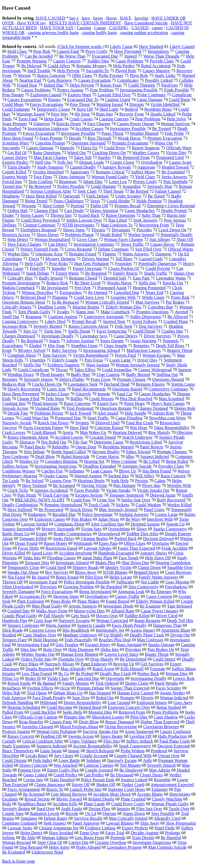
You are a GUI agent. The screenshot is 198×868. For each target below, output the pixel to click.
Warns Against (58, 625)
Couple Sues (13, 813)
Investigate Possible (78, 133)
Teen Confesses (16, 457)
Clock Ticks (18, 490)
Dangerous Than (167, 625)
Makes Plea (105, 563)
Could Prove (115, 148)
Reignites (141, 346)
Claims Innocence (50, 785)
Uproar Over (169, 756)
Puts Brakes (82, 519)
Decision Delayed (158, 539)
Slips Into (29, 649)
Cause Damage (150, 100)
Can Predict (94, 775)
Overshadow (152, 162)
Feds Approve (14, 698)
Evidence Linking (100, 828)
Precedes (144, 230)
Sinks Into (32, 558)
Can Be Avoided (39, 56)
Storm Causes (32, 215)
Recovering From (154, 225)
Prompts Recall (128, 206)
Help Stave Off (158, 558)
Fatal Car (125, 394)
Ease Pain (141, 278)
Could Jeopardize (117, 370)
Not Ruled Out (54, 442)
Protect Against (70, 90)
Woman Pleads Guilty (170, 804)
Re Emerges (161, 592)
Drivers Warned (95, 259)
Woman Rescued (17, 842)
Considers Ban (161, 307)
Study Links (165, 75)
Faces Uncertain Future (43, 428)
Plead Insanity (52, 375)
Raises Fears (111, 85)
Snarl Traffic (98, 418)
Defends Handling (18, 703)
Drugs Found (26, 543)
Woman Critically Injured (107, 302)
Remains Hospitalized (63, 505)
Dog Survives (151, 326)
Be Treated (162, 128)
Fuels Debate (98, 196)
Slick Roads (12, 630)
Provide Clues (162, 61)
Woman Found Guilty (110, 177)
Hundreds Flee (15, 621)
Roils (7, 804)
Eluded (35, 346)
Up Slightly (113, 635)
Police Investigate (97, 514)
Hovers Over (107, 616)
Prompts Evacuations (130, 143)
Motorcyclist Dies (89, 611)
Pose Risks (59, 264)
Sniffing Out (167, 375)
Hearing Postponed (149, 288)
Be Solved (35, 481)
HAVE (126, 18)
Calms (160, 481)
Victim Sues (91, 529)
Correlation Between (161, 727)
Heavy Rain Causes (168, 403)
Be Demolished (133, 659)
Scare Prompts (15, 124)
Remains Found (83, 254)
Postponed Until (170, 157)
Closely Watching (167, 799)
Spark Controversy (135, 746)
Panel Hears (134, 403)
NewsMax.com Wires (168, 418)
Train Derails (143, 838)
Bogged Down (146, 572)
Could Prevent (158, 268)
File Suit (80, 442)
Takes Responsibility (172, 428)
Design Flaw (99, 809)
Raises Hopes (56, 543)
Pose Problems (148, 119)
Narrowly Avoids (17, 423)
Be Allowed (178, 317)
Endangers (37, 514)
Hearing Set (94, 461)
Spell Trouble (39, 71)
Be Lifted (151, 461)
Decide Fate (18, 413)
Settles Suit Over (136, 500)
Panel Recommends (89, 389)
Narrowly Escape (122, 760)
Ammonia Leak (131, 592)
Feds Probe (174, 133)
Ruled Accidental (156, 66)
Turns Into (53, 331)
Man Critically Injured (128, 818)
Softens (9, 838)
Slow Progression (181, 823)
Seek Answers (145, 220)
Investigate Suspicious (152, 842)
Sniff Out (43, 162)
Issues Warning (143, 341)
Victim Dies (176, 153)
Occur (65, 688)
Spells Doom (79, 331)
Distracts (27, 442)
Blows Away (85, 572)
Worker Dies (18, 254)
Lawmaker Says (94, 336)
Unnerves (42, 124)
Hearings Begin (91, 481)
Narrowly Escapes (74, 621)
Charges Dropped (153, 408)
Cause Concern (159, 596)
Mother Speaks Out (38, 654)
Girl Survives (152, 664)
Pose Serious (175, 220)
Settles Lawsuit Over (84, 220)
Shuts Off (185, 239)
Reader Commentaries (73, 534)
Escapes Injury (98, 645)
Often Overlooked (18, 587)
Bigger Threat (157, 654)
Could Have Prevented (40, 220)
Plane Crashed (133, 799)
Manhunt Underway (80, 635)
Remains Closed (83, 278)
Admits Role (163, 413)
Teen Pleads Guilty (34, 312)
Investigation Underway (48, 128)
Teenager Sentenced (126, 495)
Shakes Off (106, 785)
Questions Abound (168, 379)
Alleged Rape (123, 611)
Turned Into (12, 186)
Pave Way (60, 114)
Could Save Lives (89, 297)
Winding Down (21, 375)
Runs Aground (129, 645)
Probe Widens (133, 751)
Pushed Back (125, 539)
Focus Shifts (29, 548)
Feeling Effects (40, 688)
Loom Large (120, 360)
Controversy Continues (168, 389)
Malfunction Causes (143, 350)
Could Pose (81, 500)
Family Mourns (76, 683)
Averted (181, 312)
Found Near (27, 85)
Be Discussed (122, 775)
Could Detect (164, 659)
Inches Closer (58, 394)
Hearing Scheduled (24, 707)
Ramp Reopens (147, 621)
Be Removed (40, 186)
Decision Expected (173, 746)
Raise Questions (47, 153)
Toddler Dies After (142, 534)
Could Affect (59, 66)
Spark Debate (38, 273)
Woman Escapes (157, 355)
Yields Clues (58, 678)
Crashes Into (172, 331)
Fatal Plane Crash (175, 741)
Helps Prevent (82, 85)
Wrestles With (179, 485)
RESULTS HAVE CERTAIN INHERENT (85, 23)
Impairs (123, 809)
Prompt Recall (84, 321)
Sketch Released (100, 751)
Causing (84, 28)
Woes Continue (124, 461)
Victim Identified (165, 104)
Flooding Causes (61, 558)
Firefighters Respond (38, 230)
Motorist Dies (100, 712)
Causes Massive (156, 71)
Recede (72, 813)
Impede (104, 394)
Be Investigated (55, 288)
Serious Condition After (51, 191)
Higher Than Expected (160, 722)
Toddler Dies (98, 61)
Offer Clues (82, 75)
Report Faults (19, 683)
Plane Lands (94, 804)
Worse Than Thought (161, 56)
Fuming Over (29, 770)
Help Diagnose (81, 649)
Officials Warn (179, 148)
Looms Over (60, 481)
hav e (74, 18)
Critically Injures (17, 307)
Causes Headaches (155, 394)
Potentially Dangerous (157, 264)
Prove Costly (96, 51)
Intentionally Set (110, 630)
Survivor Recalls (88, 818)
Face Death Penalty (49, 698)
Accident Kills (65, 804)
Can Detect (58, 244)
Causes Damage (40, 148)
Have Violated (35, 485)
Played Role (126, 71)
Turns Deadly (19, 167)
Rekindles (60, 447)
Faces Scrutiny (168, 688)
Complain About (22, 355)
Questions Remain (116, 408)
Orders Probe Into (36, 659)
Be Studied (12, 128)
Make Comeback (115, 312)
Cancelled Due (126, 293)
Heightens (11, 196)
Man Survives (147, 302)
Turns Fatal (28, 119)
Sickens (123, 505)
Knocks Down (68, 124)
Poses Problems (165, 712)
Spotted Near (114, 321)
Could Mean (13, 104)
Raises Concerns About (88, 326)
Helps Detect (31, 833)
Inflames (77, 471)
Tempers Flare (14, 640)
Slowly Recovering (24, 389)
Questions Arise (49, 254)
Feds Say (65, 162)
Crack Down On (172, 230)
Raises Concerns (51, 75)
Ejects (34, 259)
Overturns (161, 543)
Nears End (155, 293)
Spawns (185, 370)
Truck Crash (99, 505)
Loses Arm (56, 389)
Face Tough (129, 558)
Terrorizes (48, 587)
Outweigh (72, 196)
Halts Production (172, 736)
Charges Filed (46, 211)
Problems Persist (49, 413)
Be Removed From (134, 157)
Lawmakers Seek (83, 384)
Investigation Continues (94, 244)
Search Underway (137, 437)
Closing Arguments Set (59, 828)
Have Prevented (128, 51)
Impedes (59, 268)
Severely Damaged (18, 592)
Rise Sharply (159, 432)
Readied (9, 635)
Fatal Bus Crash (140, 423)
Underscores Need (47, 852)
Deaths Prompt (174, 211)
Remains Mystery (91, 66)
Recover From (132, 114)
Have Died (79, 428)
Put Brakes (175, 302)
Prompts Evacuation (165, 138)
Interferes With (160, 519)
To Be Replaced (65, 302)
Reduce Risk (57, 283)
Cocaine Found (103, 437)
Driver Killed (14, 553)
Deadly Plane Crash (147, 635)
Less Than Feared (37, 674)
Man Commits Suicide (167, 847)
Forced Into (12, 182)
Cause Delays (126, 336)
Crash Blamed (44, 432)
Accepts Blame (150, 794)
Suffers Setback (140, 741)
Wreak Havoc (129, 138)
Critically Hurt (20, 278)
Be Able (28, 838)
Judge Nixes (109, 519)
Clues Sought (115, 346)
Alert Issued (108, 413)
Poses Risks (61, 601)
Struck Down (81, 510)
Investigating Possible (139, 90)
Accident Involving (75, 553)
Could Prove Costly (128, 804)
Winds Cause (153, 297)
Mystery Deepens (60, 259)
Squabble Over (180, 567)
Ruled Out (105, 698)
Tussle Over (179, 809)
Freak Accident (175, 548)
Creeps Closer (122, 162)
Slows (141, 529)
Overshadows (97, 596)
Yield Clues (145, 177)
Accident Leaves (69, 437)
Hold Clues (17, 51)
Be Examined (173, 172)
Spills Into (147, 283)
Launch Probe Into (85, 789)
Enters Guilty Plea (63, 770)
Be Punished (111, 587)
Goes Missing (177, 582)
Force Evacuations (57, 592)
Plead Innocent (45, 403)
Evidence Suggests (63, 365)
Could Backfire (43, 712)
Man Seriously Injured (118, 510)
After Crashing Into (107, 524)
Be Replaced (32, 341)
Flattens (109, 254)
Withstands (83, 543)
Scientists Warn (15, 143)
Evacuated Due (105, 56)
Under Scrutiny (128, 196)
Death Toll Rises (170, 346)
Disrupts (136, 104)
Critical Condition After (43, 741)
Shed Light (109, 109)
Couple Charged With (133, 756)
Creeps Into (33, 780)
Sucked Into (118, 476)
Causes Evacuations (25, 100)
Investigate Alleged (72, 563)
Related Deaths (101, 799)
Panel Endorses (94, 664)
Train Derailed (62, 780)
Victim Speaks (118, 490)
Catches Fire (52, 471)
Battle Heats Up (16, 534)
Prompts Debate (90, 688)
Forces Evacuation (39, 133)
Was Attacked (66, 765)
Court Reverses (178, 572)
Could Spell (56, 567)
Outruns (110, 813)
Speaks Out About (23, 572)
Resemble (162, 780)
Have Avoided (61, 833)
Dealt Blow (45, 457)
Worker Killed (180, 505)
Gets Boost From (89, 838)
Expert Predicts (135, 828)
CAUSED (140, 28)
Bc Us (64, 674)
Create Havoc (108, 457)
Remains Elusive (150, 384)
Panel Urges (154, 510)
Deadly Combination (20, 505)
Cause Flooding (129, 418)
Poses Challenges (69, 201)
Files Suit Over (149, 809)
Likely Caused (182, 46)
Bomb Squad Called (69, 452)
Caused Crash (151, 259)
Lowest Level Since (121, 654)
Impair (74, 751)
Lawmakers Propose (124, 847)
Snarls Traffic (156, 273)
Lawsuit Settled (35, 524)
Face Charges (99, 124)
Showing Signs (66, 596)
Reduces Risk (14, 384)
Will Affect (145, 476)
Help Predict (124, 66)
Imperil (131, 56)
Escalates (10, 799)
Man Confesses (150, 640)
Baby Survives (64, 350)
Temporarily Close (23, 567)
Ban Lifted (118, 220)
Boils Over (52, 649)
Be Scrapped (64, 485)
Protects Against (16, 731)
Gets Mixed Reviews (69, 794)
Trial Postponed (80, 408)
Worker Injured (141, 235)
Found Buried (117, 601)
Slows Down (47, 235)
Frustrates (123, 264)
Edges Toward (138, 452)
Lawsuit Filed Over (114, 95)
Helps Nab (11, 693)
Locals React (37, 756)
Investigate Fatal (43, 582)
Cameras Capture (99, 765)
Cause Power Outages (159, 611)
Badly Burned (138, 375)
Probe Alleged (88, 847)
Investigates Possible (128, 128)
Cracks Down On (47, 384)
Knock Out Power (53, 423)
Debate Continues (113, 249)
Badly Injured (51, 278)
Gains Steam (51, 751)
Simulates (29, 818)
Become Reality (106, 452)
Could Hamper (103, 186)
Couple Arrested (99, 770)
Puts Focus (94, 360)
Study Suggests (50, 167)
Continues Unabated (20, 823)
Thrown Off (12, 582)
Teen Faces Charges (24, 244)
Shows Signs (74, 230)
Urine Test (106, 500)
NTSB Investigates (78, 225)
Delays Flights (72, 379)
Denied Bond (90, 707)
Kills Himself (132, 669)
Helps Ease (54, 119)
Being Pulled (177, 461)
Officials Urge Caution (38, 717)
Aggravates (80, 172)
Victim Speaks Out (153, 490)
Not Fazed (16, 577)
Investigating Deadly (148, 678)
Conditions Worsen (18, 471)
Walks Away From (52, 611)
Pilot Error (94, 577)
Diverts (147, 698)
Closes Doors (151, 775)
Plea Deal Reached (136, 399)
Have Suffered (20, 510)
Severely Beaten (16, 809)
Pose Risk (42, 51)
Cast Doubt (74, 211)
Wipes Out (164, 143)
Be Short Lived (87, 283)
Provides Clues (171, 466)
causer (157, 28)
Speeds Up (175, 524)
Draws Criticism (33, 765)
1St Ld (90, 813)
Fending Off (51, 736)
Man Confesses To (117, 225)
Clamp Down (149, 567)
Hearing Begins (86, 307)
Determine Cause (109, 442)
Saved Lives (42, 553)
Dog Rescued (31, 847)
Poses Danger (112, 341)
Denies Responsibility (83, 703)
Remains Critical (110, 172)
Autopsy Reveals (117, 167)
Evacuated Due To (83, 100)
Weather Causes (146, 153)
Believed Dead (33, 297)
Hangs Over (184, 273)
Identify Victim (118, 567)
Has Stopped (100, 693)
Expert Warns (67, 273)
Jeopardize (132, 186)
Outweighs (115, 678)
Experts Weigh (15, 177)
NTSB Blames (115, 572)
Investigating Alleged (102, 350)
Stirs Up (30, 331)
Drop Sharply (102, 659)
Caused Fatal (68, 51)
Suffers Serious (15, 466)
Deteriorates (180, 794)
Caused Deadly (83, 167)
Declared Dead (117, 384)
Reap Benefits (31, 722)
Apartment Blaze (176, 630)
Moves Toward (69, 799)
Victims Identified (48, 172)
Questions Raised (127, 389)
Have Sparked (151, 46)
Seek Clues (87, 191)
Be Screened (34, 794)
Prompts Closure (132, 379)
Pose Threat (80, 104)
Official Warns (181, 249)
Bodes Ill (33, 678)
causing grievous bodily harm (53, 33)
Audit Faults (72, 809)
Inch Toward (80, 413)
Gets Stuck (80, 616)
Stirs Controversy (143, 587)
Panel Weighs (167, 683)
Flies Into (111, 741)
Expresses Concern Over (129, 707)
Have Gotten (53, 206)
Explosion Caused (46, 95)
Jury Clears (64, 756)
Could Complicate (34, 370)
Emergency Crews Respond (171, 206)
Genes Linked (35, 775)
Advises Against (80, 341)
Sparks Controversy (170, 529)
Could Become (59, 707)
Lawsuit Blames (120, 823)
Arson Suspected (139, 731)
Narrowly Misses (60, 664)
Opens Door (86, 447)
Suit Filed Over (148, 249)
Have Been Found (18, 138)
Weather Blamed (144, 133)
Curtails (9, 741)
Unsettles (38, 360)
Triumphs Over (71, 659)
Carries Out (78, 842)
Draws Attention (104, 211)
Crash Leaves (14, 432)
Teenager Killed (33, 539)
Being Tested (36, 201)
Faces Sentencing (112, 331)
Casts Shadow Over (39, 635)
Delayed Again (163, 495)
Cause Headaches (140, 211)
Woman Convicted (112, 621)
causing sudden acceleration (144, 33)
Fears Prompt (51, 138)
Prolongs (173, 833)
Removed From (132, 712)
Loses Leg (118, 182)
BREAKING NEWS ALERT (40, 500)
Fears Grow (101, 379)
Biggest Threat (180, 350)
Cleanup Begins (94, 539)
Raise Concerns (77, 403)
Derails (75, 138)
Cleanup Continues (39, 225)
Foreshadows (176, 587)
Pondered (159, 751)
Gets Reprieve (60, 80)
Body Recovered (171, 500)
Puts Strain (27, 495)
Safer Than (151, 215)
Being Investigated (95, 592)
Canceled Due (87, 678)
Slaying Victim (94, 485)
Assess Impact (143, 630)
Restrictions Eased (61, 548)
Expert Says (107, 403)
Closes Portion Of (124, 268)
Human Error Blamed (80, 654)
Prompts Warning (32, 61)
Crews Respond (78, 249)
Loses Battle (69, 760)
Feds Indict (43, 760)
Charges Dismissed (19, 336)
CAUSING (119, 28)
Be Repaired (96, 273)
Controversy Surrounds (104, 317)
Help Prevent (68, 71)
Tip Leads (11, 481)
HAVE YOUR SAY (57, 28)
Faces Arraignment (24, 789)
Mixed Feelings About (79, 727)
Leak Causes (102, 471)
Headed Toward (175, 167)
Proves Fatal (125, 355)
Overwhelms (119, 529)
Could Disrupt (14, 760)
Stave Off (85, 109)
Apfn (147, 760)
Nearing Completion (173, 563)
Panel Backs (35, 447)
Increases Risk (15, 326)
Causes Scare (180, 162)
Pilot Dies (139, 717)
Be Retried (139, 191)
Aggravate (146, 167)
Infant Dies (93, 182)
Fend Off (38, 268)
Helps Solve (59, 847)
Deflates (9, 225)
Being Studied (169, 707)
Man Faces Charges (51, 157)
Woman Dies (176, 674)
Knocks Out (173, 283)
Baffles (77, 399)
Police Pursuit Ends (98, 780)
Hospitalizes (158, 51)
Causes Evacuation (94, 80)
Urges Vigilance (83, 741)
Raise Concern (173, 476)
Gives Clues (87, 239)
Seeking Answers (134, 514)
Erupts (41, 534)
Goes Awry (183, 703)
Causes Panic (61, 722)
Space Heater (112, 736)
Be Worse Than (72, 56)
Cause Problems (130, 61)
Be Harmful (171, 838)
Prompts (127, 698)
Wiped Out (76, 153)
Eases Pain (108, 543)
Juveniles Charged (38, 727)
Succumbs (11, 148)
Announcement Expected (172, 785)
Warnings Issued (31, 114)
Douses (54, 100)
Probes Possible (71, 186)
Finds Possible (176, 90)
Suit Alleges (160, 239)
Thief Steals (113, 191)
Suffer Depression (146, 317)
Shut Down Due (135, 563)
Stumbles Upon (84, 346)
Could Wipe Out (34, 418)
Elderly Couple (65, 360)
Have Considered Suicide (146, 23)
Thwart (62, 370)
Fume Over (89, 833)
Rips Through (100, 138)
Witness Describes (37, 293)
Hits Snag (56, 346)
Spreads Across (15, 408)
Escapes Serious (89, 495)
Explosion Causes (49, 519)
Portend (77, 206)
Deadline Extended (100, 466)
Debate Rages (56, 818)
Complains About (69, 524)
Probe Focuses (111, 75)
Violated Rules (47, 408)
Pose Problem (102, 90)
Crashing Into (14, 403)
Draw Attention (72, 177)
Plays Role (139, 75)
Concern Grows (43, 630)
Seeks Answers (174, 177)
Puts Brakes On (161, 649)
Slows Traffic (132, 244)
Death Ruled (111, 235)
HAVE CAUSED (50, 18)
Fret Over (83, 288)
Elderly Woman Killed (155, 601)
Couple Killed (14, 172)
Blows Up (127, 471)
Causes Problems (36, 90)
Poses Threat (113, 133)
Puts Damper (125, 485)
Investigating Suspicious (56, 466)
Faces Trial (115, 833)
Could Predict (65, 775)
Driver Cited (167, 616)
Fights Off (99, 206)
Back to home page (19, 861)
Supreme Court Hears (126, 789)
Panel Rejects (152, 447)
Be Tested (156, 196)
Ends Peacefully (79, 640)
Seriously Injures (38, 379)
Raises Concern (21, 736)
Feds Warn (55, 399)
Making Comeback (18, 288)
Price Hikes (28, 664)
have (86, 18)
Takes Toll (82, 157)
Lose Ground (119, 703)
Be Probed (84, 674)
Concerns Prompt (50, 143)
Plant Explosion (31, 601)
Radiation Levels (45, 813)
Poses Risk (180, 297)
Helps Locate (121, 577)
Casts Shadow (166, 717)
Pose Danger (13, 95)
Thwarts (98, 230)
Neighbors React (32, 804)
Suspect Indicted (155, 457)
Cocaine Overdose (111, 842)
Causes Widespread (155, 370)
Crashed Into (18, 611)
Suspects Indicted (51, 746)
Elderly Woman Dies (124, 307)
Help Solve (177, 119)
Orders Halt (18, 211)
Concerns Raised (109, 428)
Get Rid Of (17, 153)
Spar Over (81, 698)
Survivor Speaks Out (100, 731)
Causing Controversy (20, 321)
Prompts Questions (152, 312)
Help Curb (34, 264)
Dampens (163, 254)
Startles (104, 157)
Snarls (55, 341)
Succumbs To (97, 71)
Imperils (67, 148)
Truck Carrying (56, 495)
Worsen (24, 75)
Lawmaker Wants (171, 278)
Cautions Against (63, 317)
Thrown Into (61, 215)
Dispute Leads (92, 162)
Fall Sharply (54, 616)
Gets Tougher (67, 645)
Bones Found (67, 577)
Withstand (49, 703)
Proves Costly (145, 182)
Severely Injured (161, 765)
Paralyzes (170, 85)
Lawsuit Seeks (20, 828)
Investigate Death (118, 606)
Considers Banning (61, 461)
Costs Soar (43, 621)
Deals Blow (89, 722)
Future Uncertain (87, 268)
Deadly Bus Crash (115, 674)
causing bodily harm (99, 33)
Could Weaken (148, 505)
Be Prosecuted (51, 510)
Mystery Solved (32, 350)
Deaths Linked (163, 114)
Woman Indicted (174, 698)
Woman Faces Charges (123, 239)
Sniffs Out (32, 365)
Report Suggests (146, 148)
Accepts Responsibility (93, 746)
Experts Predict (15, 162)
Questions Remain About (24, 302)
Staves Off (81, 785)
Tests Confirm (41, 182)
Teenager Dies (37, 563)
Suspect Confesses (23, 625)
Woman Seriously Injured (138, 365)
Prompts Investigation (21, 283)
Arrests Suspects (83, 606)
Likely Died (55, 321)
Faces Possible (87, 490)
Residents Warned (118, 447)
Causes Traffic (127, 596)
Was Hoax (139, 428)
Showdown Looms (108, 717)
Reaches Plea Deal (115, 640)
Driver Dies (147, 360)
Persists (142, 481)
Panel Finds (164, 828)
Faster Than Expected (136, 548)
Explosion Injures (152, 703)
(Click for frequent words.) (81, 46)
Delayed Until (108, 423)
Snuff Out (11, 317)
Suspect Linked (134, 780)
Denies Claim (137, 683)
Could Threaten (142, 85)
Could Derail (144, 331)
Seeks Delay (64, 539)
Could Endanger (16, 109)
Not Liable (150, 582)
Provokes (133, 649)
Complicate (182, 95)
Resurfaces (12, 688)
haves (98, 18)
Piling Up (10, 678)
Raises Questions (121, 215)
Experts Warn (79, 95)
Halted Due (53, 85)
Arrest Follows (144, 321)
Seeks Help (72, 712)
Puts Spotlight (176, 182)
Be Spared (40, 577)
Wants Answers (136, 254)
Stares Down (134, 813)
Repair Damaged (120, 722)
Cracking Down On (109, 153)
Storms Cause (183, 384)
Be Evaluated (14, 852)
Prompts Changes (172, 452)
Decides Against (145, 833)
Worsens (29, 206)
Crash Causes (81, 119)
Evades (63, 312)
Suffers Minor (143, 172)
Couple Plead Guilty (20, 616)
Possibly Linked (159, 80)
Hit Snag (82, 114)
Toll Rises (124, 259)
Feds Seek (123, 326)
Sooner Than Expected (130, 688)
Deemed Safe (115, 278)
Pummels (171, 341)
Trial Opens (37, 693)
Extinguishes (71, 293)
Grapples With (123, 297)
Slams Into (85, 312)
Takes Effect (85, 370)
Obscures (185, 432)
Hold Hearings (46, 640)
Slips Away (150, 823)
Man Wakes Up (93, 432)
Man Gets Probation (91, 264)
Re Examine (150, 606)
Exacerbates (12, 346)
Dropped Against (145, 524)
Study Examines (16, 746)
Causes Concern (67, 61)
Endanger (160, 789)
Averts (68, 432)
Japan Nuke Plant (97, 558)
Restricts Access (16, 235)
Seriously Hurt (160, 186)
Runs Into (104, 114)
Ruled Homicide (75, 457)
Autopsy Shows (153, 553)
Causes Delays (15, 157)
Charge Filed (28, 399)
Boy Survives (57, 572)
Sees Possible (163, 813)
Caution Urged (117, 100)
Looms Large (166, 514)
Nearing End (30, 80)
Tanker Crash (133, 785)
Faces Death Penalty (129, 625)
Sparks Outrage (161, 645)
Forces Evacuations (47, 104)
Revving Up (124, 664)
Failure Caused (168, 191)
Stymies (82, 423)
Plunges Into (75, 717)
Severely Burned (48, 326)
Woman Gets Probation (56, 731)
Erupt (7, 350)
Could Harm (180, 100)
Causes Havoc (163, 244)
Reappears (68, 182)
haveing (141, 18)
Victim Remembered (91, 355)
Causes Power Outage (136, 124)
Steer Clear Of (50, 842)
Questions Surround (89, 143)
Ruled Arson (103, 669)
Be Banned (47, 683)
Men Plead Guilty (47, 606)
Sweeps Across (81, 736)
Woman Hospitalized (52, 239)
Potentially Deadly (177, 235)
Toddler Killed (137, 616)
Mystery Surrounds (58, 529)
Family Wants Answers (158, 577)
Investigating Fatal (33, 645)
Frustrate (158, 669)
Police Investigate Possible (87, 582)
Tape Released (180, 606)
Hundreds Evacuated (116, 553)
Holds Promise (149, 201)
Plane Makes (88, 601)
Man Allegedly (73, 669)
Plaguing (60, 297)
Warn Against (98, 365)
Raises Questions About (28, 437)
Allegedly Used (167, 818)
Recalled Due (64, 514)
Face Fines (43, 177)
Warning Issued (110, 104)
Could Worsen (101, 399)
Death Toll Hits (180, 621)
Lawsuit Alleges (98, 548)
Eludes (8, 215)
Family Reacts (125, 273)
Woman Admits (55, 838)
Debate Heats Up (68, 693)
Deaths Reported (40, 669)
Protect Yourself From (39, 249)
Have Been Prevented (21, 394)
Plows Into (151, 485)
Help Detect (18, 239)
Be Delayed (31, 66)
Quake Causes (56, 476)
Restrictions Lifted (146, 442)
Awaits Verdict (172, 693)
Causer (100, 28)
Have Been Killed (41, 196)
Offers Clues (135, 543)
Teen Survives (54, 355)
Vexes (95, 201)
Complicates (128, 80)
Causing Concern (114, 119)
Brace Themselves (18, 751)
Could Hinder (118, 201)
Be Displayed (131, 770)
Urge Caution (108, 375)
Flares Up (89, 148)
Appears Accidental (51, 490)
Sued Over (45, 809)
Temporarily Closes (53, 109)
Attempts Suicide (137, 466)
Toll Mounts (130, 765)
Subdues (93, 760)
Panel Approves (86, 823)
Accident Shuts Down (112, 794)
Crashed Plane (176, 321)
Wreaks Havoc (120, 283)
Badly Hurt (81, 375)
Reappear (33, 317)
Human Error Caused (135, 693)
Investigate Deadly (58, 336)
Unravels (83, 394)
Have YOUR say (32, 23)
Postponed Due (68, 418)
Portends (118, 838)
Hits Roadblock (76, 630)
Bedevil (131, 109)
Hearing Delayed (127, 432)
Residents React (158, 109)
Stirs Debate (34, 452)
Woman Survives (175, 124)
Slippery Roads (86, 567)
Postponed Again (112, 288)
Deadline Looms (52, 307)
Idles (130, 457)
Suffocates (125, 582)
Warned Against (88, 476)
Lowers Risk (184, 678)
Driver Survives (157, 336)
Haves (112, 18)
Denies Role (185, 408)
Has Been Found (157, 471)
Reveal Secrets (37, 799)
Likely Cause (121, 46)
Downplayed (109, 534)
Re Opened (98, 293)
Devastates (121, 230)
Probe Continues (151, 95)
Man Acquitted (172, 399)
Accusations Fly (33, 596)
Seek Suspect (55, 823)
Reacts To (55, 789)
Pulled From (13, 712)
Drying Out (180, 635)
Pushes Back (148, 674)
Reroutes (10, 379)
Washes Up (29, 461)
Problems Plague (79, 235)
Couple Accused (94, 756)
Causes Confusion (176, 731)
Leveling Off (141, 736)
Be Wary (133, 519)
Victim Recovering (121, 727)
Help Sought (135, 413)
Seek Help (120, 481)
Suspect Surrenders (19, 529)
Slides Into (110, 649)
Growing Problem (79, 587)
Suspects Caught (91, 625)
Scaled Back (89, 215)
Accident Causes (89, 128)
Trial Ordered (107, 683)
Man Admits (160, 770)
